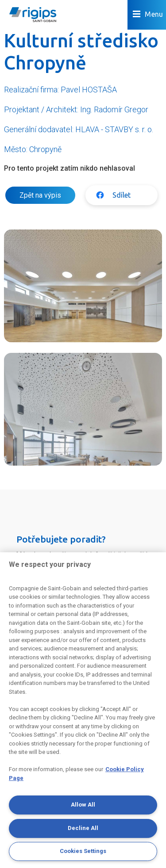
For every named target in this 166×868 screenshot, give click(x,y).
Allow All (83, 805)
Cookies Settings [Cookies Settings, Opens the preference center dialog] (83, 851)
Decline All (83, 828)
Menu (148, 14)
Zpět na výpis (40, 195)
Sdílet (122, 195)
